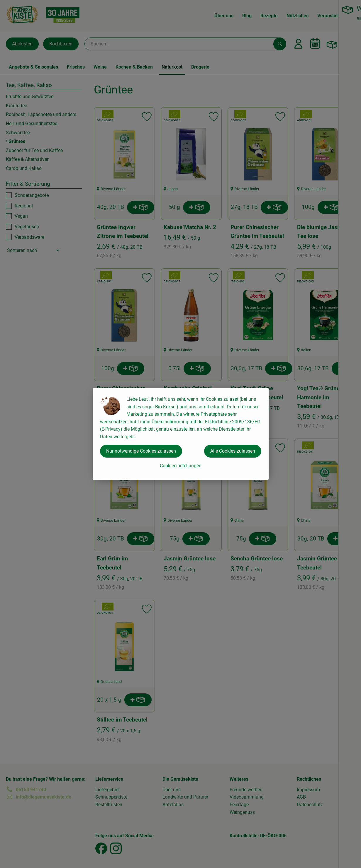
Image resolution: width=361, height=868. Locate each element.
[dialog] (180, 434)
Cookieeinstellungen (181, 466)
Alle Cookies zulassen (233, 451)
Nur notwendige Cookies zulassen (141, 451)
